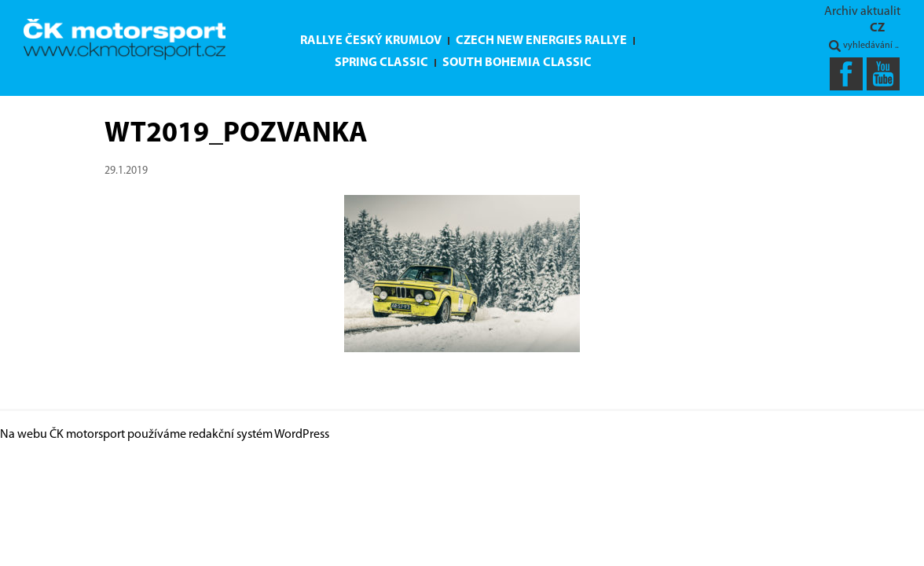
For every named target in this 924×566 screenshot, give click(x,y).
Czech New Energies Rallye (541, 41)
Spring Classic (381, 63)
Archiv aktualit (862, 12)
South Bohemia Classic (517, 63)
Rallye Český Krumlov (371, 41)
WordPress (302, 435)
